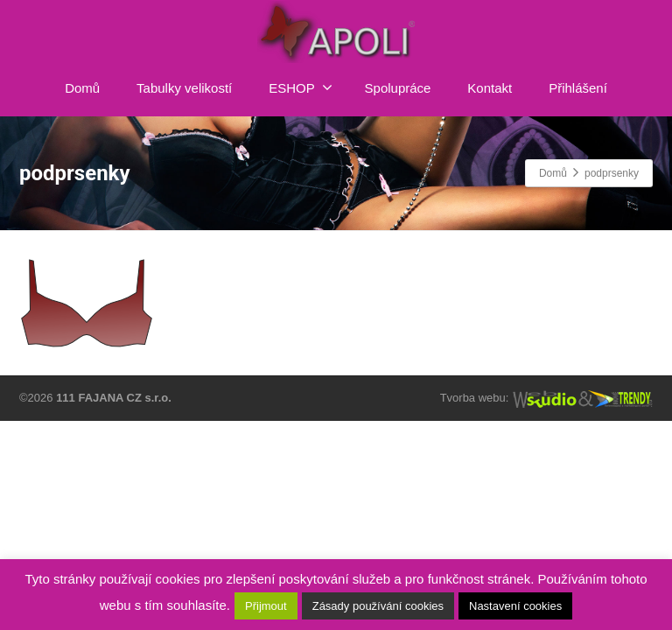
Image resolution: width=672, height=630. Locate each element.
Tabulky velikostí (184, 88)
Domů (82, 88)
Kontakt (490, 88)
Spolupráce (398, 88)
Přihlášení (578, 88)
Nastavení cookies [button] (515, 606)
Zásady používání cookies (378, 606)
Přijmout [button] (266, 606)
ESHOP (301, 87)
